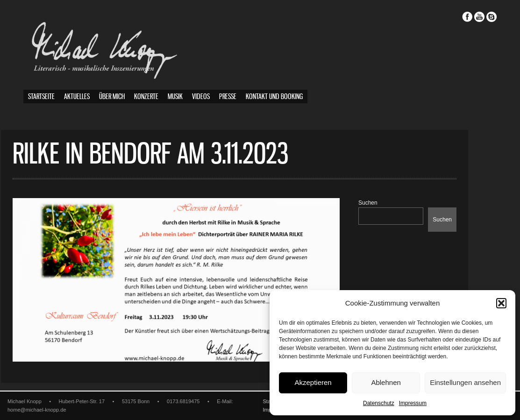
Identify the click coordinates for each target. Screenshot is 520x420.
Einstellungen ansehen (465, 382)
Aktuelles (77, 97)
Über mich (112, 97)
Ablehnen (386, 382)
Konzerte (146, 97)
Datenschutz (379, 403)
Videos (201, 97)
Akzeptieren (313, 382)
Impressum (413, 403)
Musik (175, 97)
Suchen (390, 203)
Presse (228, 97)
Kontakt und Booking (274, 97)
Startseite (41, 97)
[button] (501, 303)
